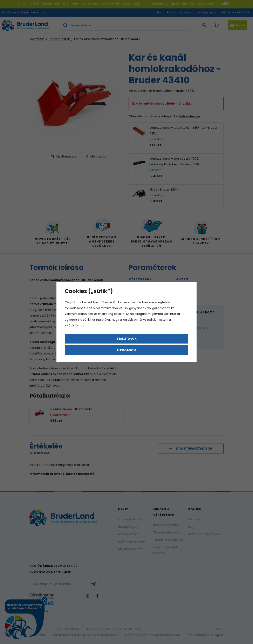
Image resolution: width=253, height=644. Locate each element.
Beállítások (126, 339)
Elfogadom (127, 350)
